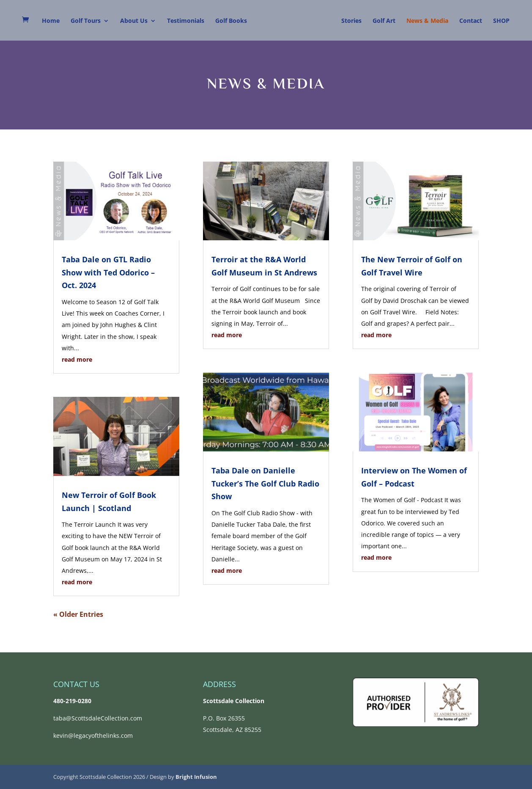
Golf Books (231, 21)
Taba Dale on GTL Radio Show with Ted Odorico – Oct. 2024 (108, 272)
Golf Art (384, 21)
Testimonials (186, 21)
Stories (351, 21)
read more (77, 359)
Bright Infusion (196, 777)
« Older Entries (78, 614)
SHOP (501, 21)
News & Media (427, 21)
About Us (134, 21)
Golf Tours (86, 21)
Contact (471, 21)
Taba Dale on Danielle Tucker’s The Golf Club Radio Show (265, 483)
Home (51, 21)
